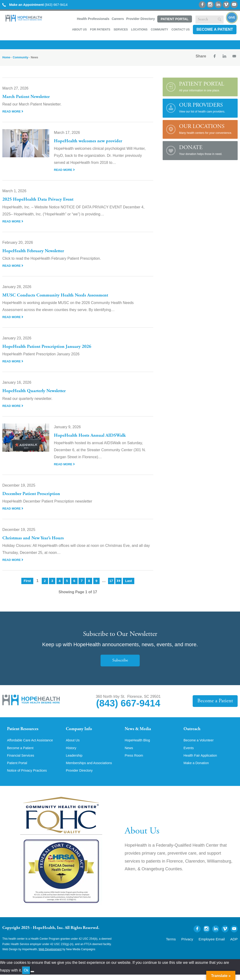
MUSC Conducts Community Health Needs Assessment (61, 295)
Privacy (196, 944)
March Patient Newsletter (29, 97)
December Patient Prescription (34, 494)
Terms (182, 944)
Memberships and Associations (92, 768)
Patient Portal (175, 19)
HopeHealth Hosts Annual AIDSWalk (94, 436)
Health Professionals (93, 19)
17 (111, 581)
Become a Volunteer (200, 744)
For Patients (100, 30)
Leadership (75, 760)
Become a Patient (215, 29)
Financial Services (22, 760)
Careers (118, 19)
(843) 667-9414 (39, 5)
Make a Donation (198, 768)
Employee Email (216, 944)
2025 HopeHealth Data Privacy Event (41, 199)
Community (159, 30)
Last (129, 581)
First (27, 581)
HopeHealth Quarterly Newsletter (38, 391)
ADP (235, 944)
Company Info (81, 729)
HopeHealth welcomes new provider (92, 141)
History (72, 752)
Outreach (193, 729)
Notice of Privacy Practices (29, 776)
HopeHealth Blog (139, 744)
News (129, 752)
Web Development (50, 955)
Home (6, 57)
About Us (79, 30)
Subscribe (120, 660)
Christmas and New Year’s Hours (36, 538)
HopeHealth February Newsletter (37, 251)
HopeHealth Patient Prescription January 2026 (51, 347)
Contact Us (180, 30)
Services (121, 30)
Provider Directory (141, 19)
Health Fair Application (202, 760)
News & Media (140, 729)
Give (232, 18)
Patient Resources (25, 729)
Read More (14, 111)
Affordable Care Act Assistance (33, 744)
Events (189, 752)
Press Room (135, 760)
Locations (139, 30)
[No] (32, 977)
